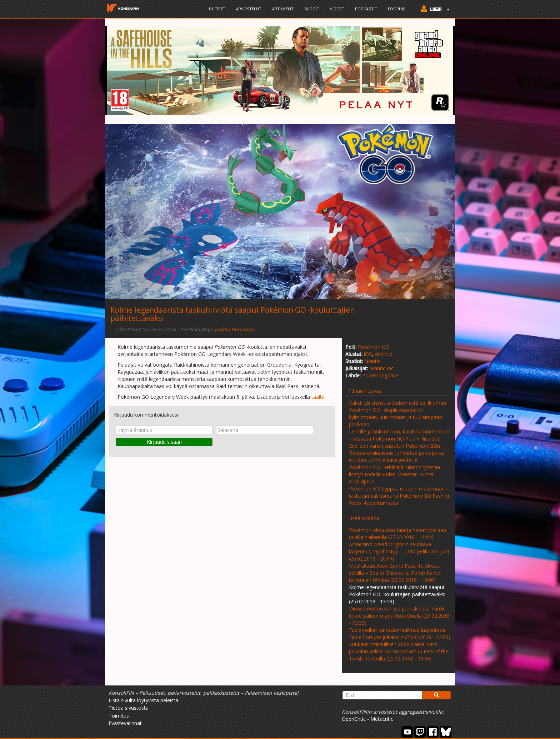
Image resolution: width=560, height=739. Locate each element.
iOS (368, 354)
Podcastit (366, 9)
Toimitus (119, 716)
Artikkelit (283, 9)
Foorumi (397, 9)
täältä (318, 397)
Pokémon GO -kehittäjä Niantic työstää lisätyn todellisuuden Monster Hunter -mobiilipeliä (394, 474)
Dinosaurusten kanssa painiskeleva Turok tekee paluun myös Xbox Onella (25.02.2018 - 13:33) (399, 616)
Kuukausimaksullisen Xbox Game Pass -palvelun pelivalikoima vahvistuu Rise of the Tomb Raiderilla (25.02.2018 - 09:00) (399, 651)
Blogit (312, 9)
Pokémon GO (374, 347)
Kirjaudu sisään (164, 442)
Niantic (372, 361)
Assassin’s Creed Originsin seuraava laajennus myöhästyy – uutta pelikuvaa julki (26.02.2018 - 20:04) (399, 551)
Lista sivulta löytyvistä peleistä (143, 700)
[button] (433, 10)
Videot (337, 9)
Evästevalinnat (125, 723)
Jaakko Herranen (234, 329)
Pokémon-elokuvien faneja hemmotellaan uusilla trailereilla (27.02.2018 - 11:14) (397, 534)
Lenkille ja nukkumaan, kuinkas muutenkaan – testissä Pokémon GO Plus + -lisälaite (400, 435)
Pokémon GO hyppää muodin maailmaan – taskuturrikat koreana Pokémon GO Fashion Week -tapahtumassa (400, 496)
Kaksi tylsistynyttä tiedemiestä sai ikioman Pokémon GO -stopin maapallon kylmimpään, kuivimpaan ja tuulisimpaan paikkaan (397, 414)
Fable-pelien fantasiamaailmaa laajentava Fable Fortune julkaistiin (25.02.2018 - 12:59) (400, 634)
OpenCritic (354, 719)
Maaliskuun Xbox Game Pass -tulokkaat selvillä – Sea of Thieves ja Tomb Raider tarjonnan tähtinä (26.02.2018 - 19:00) (395, 573)
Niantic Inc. (382, 368)
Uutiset (217, 9)
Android (384, 354)
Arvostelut (249, 9)
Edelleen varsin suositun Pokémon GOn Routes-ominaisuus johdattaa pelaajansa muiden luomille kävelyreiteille (396, 453)
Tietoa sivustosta (129, 708)
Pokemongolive (380, 375)
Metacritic (382, 719)
